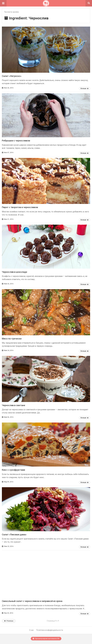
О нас (31, 630)
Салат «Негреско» (12, 76)
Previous (9, 621)
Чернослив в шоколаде (15, 272)
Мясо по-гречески (12, 339)
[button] (3, 3)
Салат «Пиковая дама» (14, 535)
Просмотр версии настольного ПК (46, 639)
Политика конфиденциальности (50, 630)
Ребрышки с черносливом (16, 141)
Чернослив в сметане (14, 405)
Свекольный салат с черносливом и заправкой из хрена (32, 601)
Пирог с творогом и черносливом (20, 207)
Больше (85, 88)
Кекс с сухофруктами (13, 470)
